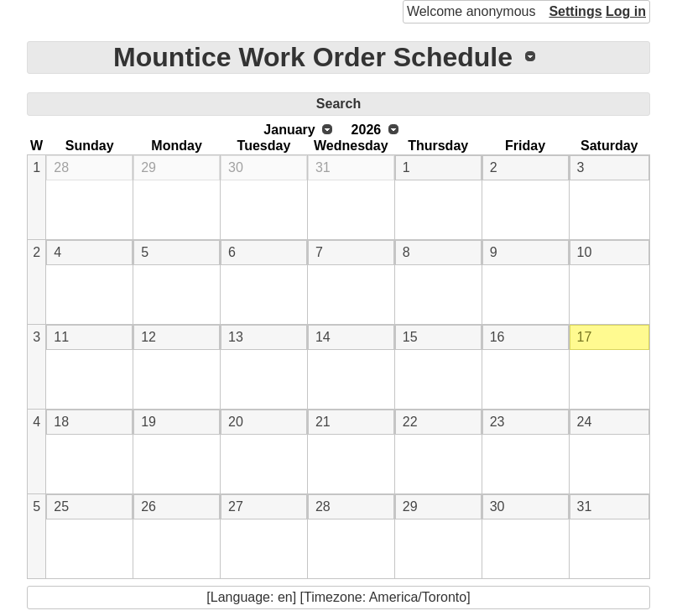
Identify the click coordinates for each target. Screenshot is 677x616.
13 (236, 337)
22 (410, 422)
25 (61, 506)
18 (61, 422)
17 (585, 337)
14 (323, 337)
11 (61, 337)
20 (236, 422)
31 (323, 167)
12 (148, 337)
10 (585, 252)
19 (148, 422)
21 (323, 422)
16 (497, 337)
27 (236, 506)
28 (61, 167)
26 (148, 506)
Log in (626, 11)
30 (236, 167)
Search (338, 104)
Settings (575, 11)
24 (585, 422)
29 (148, 167)
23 (497, 422)
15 (410, 337)
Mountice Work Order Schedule (313, 57)
